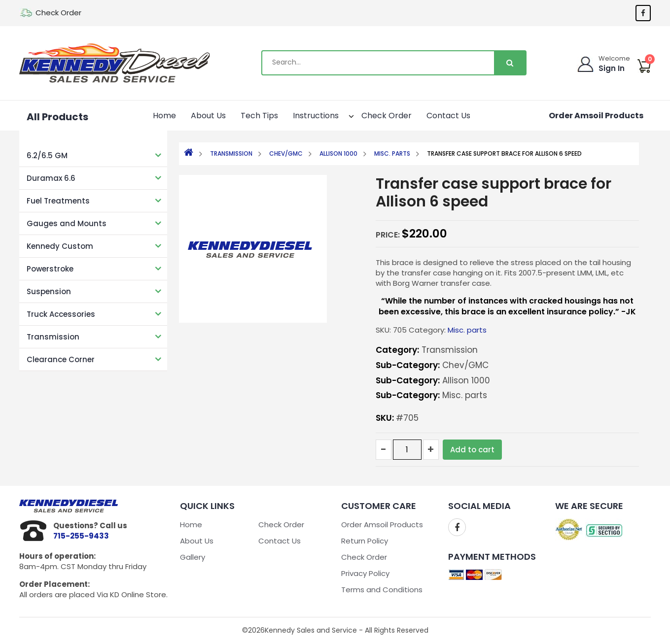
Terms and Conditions (382, 590)
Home (164, 116)
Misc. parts (392, 153)
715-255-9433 (81, 536)
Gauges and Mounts (67, 223)
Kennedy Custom (60, 246)
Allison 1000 (338, 153)
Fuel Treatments (58, 201)
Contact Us (448, 116)
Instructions (321, 115)
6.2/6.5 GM (47, 155)
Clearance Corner (61, 359)
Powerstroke (50, 269)
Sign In (612, 68)
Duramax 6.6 (51, 178)
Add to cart (472, 450)
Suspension (49, 291)
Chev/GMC (286, 153)
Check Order (58, 13)
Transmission (53, 337)
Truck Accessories (61, 314)
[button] (343, 115)
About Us (208, 116)
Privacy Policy (365, 573)
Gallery (193, 557)
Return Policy (365, 541)
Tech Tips (259, 116)
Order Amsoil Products (596, 116)
